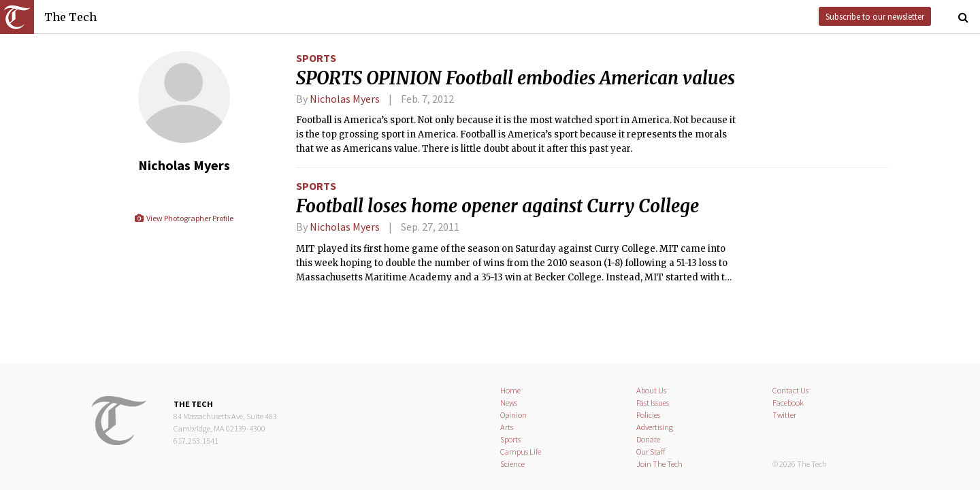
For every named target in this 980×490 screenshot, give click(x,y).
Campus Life (521, 452)
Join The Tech (659, 464)
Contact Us (790, 390)
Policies (648, 415)
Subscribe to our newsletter (875, 16)
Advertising (655, 427)
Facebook (788, 403)
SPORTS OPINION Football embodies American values (516, 78)
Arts (507, 427)
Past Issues (653, 403)
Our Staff (651, 452)
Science (512, 464)
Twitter (784, 415)
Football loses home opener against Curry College (497, 206)
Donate (648, 439)
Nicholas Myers (345, 99)
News (509, 403)
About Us (651, 390)
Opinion (513, 415)
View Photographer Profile (183, 218)
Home (510, 390)
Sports (316, 58)
